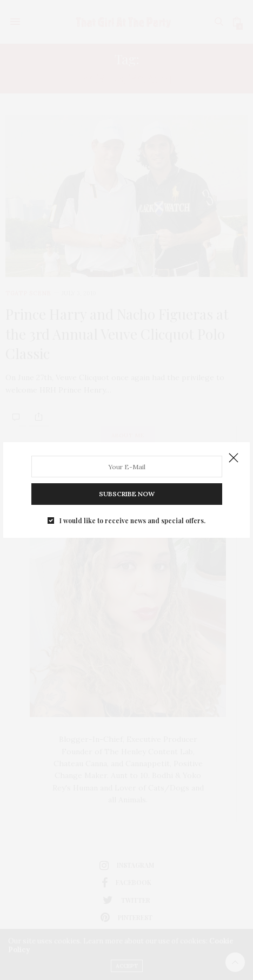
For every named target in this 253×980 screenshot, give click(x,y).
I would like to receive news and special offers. (132, 521)
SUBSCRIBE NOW (127, 494)
